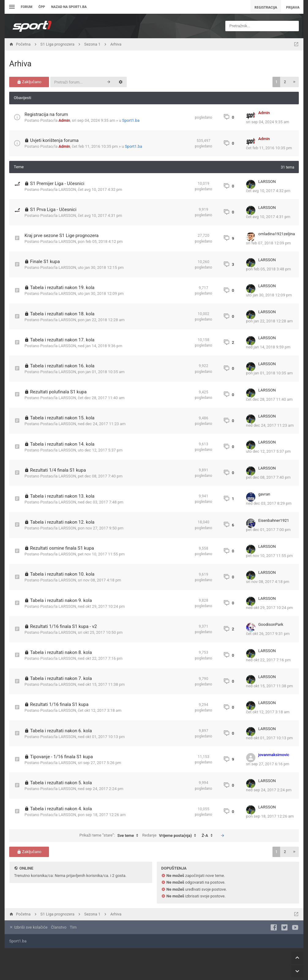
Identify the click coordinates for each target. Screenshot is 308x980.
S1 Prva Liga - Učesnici (53, 210)
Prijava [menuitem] (293, 7)
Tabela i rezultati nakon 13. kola (62, 496)
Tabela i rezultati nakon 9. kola (61, 600)
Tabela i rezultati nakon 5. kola (61, 783)
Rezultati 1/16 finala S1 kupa (59, 704)
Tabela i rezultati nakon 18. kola (62, 314)
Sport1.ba (131, 120)
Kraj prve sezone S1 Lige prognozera (62, 236)
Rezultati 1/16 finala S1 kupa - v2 (63, 626)
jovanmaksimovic (274, 755)
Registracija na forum (46, 114)
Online (26, 868)
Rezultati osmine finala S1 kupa (62, 548)
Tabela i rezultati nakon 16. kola (62, 366)
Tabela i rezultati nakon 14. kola (62, 444)
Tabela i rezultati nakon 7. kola (61, 678)
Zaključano (29, 82)
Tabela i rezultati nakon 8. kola (61, 652)
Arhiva (20, 64)
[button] (294, 82)
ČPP (42, 7)
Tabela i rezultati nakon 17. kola (62, 340)
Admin (64, 120)
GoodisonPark (271, 624)
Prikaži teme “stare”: (110, 836)
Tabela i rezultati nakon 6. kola (61, 731)
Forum (27, 7)
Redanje (171, 836)
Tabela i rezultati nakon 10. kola (62, 574)
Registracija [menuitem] (266, 7)
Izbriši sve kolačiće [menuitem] (28, 927)
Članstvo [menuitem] (58, 927)
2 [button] (285, 82)
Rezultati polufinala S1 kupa (58, 392)
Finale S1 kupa (45, 262)
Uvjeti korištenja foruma (54, 140)
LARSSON (67, 189)
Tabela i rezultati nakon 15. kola (62, 418)
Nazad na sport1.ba (69, 7)
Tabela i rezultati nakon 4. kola (61, 809)
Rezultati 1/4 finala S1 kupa (58, 470)
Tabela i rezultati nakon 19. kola (62, 288)
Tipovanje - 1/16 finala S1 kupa (61, 757)
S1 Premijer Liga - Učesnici (57, 184)
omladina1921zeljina (277, 234)
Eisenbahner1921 (274, 520)
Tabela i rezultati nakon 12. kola (62, 522)
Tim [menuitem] (73, 927)
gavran (264, 494)
